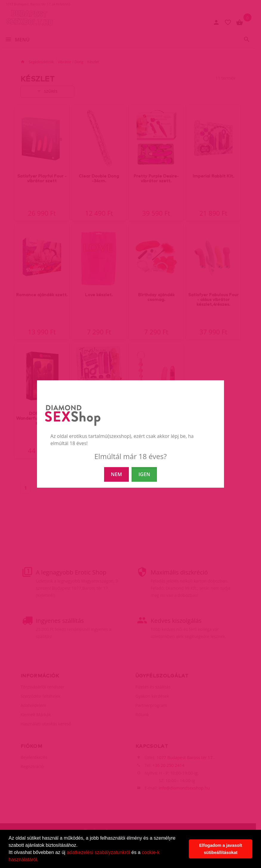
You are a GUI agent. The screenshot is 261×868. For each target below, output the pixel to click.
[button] (41, 860)
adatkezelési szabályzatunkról (99, 852)
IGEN (144, 474)
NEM (116, 474)
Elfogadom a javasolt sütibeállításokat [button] (221, 849)
